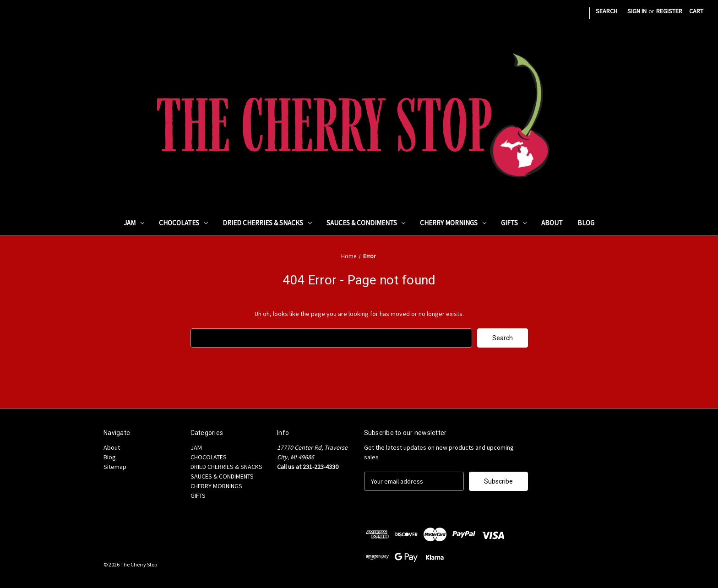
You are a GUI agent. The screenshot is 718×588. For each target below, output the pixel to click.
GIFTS (514, 223)
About (552, 223)
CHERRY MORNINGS (453, 223)
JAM (134, 223)
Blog (586, 223)
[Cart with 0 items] (696, 11)
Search (606, 11)
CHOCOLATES (183, 223)
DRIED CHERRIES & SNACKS (267, 223)
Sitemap (115, 467)
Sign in (637, 11)
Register (669, 11)
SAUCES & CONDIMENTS (366, 223)
